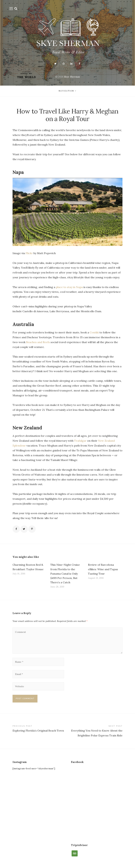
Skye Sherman (72, 77)
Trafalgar (80, 441)
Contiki (94, 332)
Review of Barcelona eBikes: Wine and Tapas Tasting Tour (103, 569)
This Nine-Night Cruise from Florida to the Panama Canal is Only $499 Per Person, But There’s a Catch (65, 573)
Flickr (29, 253)
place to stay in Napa (69, 287)
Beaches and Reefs (38, 342)
